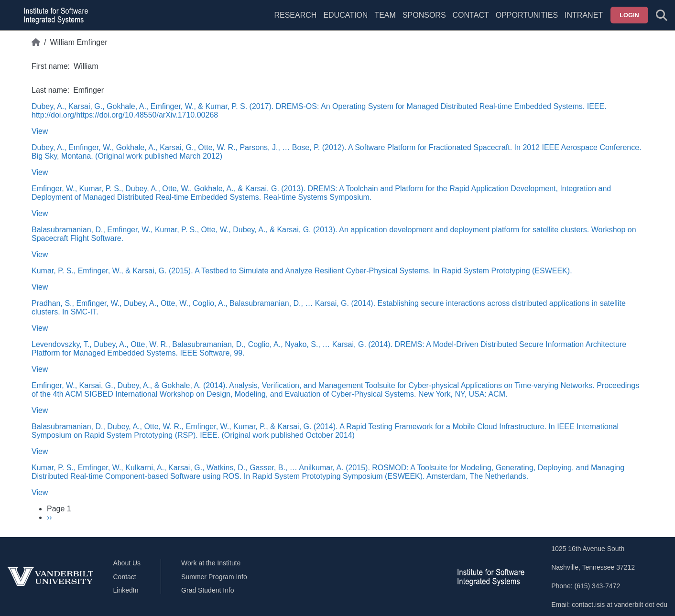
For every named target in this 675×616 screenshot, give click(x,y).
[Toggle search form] (662, 15)
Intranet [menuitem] (584, 15)
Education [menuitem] (345, 15)
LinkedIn (126, 590)
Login (629, 15)
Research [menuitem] (295, 15)
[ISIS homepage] (54, 15)
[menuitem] (385, 21)
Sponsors (424, 15)
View (40, 131)
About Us (127, 563)
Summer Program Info (214, 577)
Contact (471, 15)
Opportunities (527, 15)
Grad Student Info (208, 590)
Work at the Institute (211, 563)
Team (385, 15)
